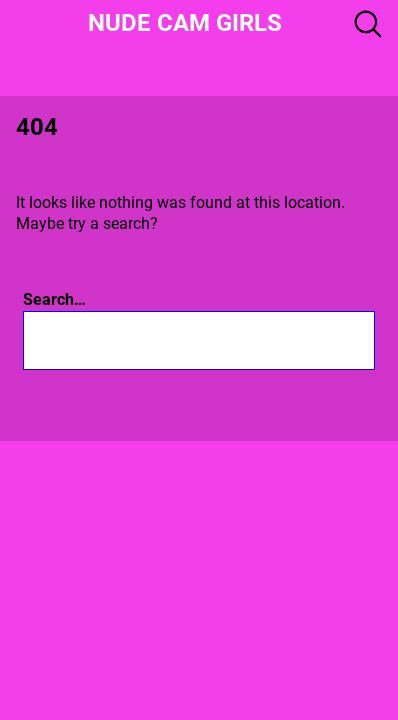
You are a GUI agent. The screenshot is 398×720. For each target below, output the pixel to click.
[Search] (281, 340)
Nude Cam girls (185, 23)
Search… (54, 299)
